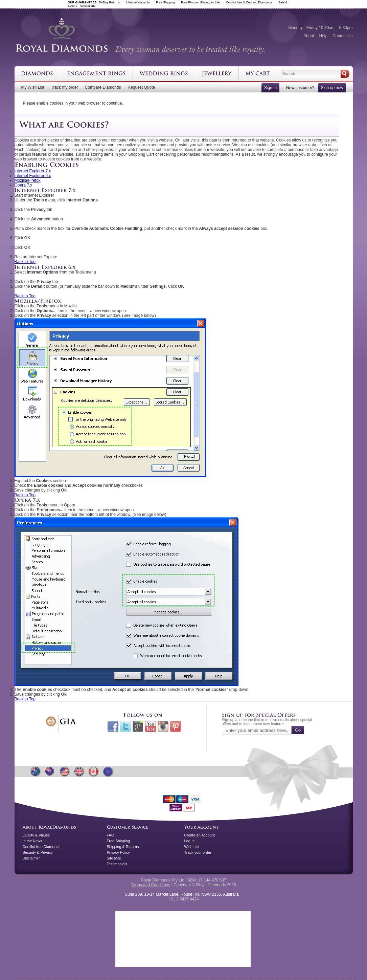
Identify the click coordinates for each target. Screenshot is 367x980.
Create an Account (200, 835)
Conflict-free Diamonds (42, 847)
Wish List (192, 847)
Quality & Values (36, 835)
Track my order (65, 87)
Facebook (113, 726)
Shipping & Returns (123, 847)
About (309, 36)
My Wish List (33, 87)
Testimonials (117, 864)
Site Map (114, 858)
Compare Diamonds (103, 87)
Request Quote (141, 87)
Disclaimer (31, 858)
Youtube (151, 726)
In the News (32, 841)
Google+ (138, 726)
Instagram (163, 726)
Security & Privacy (38, 852)
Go (298, 730)
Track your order (198, 852)
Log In (190, 841)
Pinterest (176, 726)
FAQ (111, 835)
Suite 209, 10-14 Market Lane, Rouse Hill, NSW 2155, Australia (182, 894)
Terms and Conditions (151, 885)
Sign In (270, 88)
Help (323, 36)
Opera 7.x (24, 185)
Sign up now (332, 88)
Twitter (125, 726)
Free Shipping (119, 841)
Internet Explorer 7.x (33, 171)
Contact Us (342, 36)
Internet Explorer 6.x (33, 176)
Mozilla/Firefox (28, 180)
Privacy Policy (118, 852)
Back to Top (25, 262)
